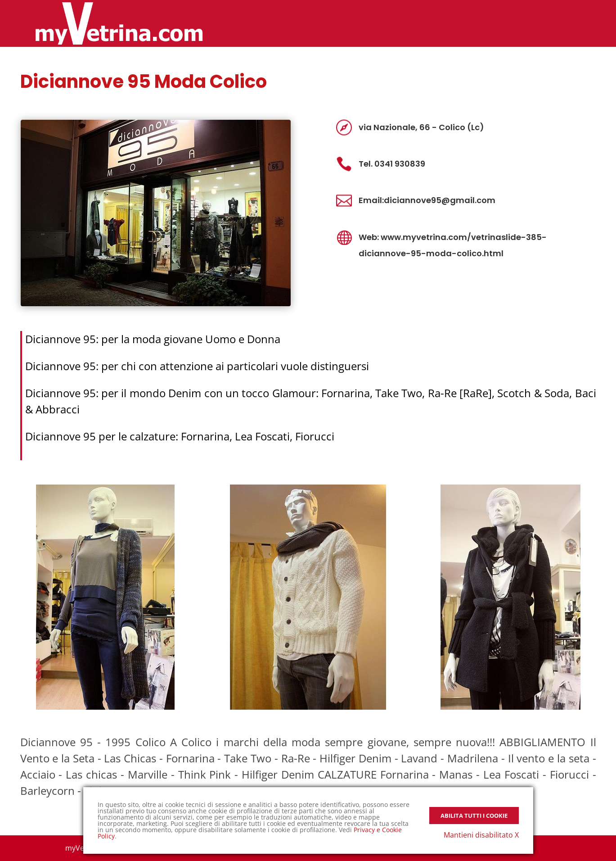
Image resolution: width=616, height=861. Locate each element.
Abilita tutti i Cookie (474, 816)
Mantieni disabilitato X (481, 835)
